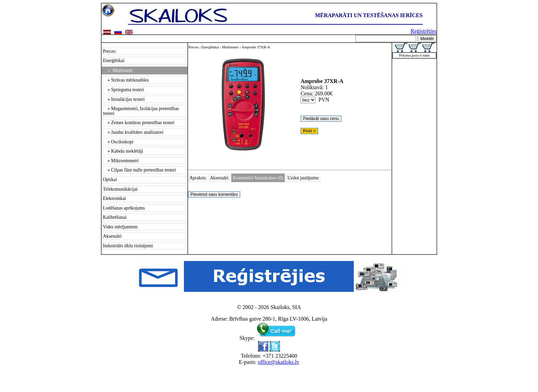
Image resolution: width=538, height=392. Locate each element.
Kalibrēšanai (115, 217)
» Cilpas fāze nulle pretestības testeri (139, 170)
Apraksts (198, 178)
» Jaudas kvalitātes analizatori (133, 132)
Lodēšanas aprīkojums (124, 208)
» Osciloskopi (118, 142)
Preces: (110, 51)
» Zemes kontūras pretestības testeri (139, 123)
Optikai (110, 180)
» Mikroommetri (121, 161)
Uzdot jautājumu (303, 178)
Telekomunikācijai (120, 189)
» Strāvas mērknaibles (126, 80)
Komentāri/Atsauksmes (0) (258, 178)
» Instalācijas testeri (124, 99)
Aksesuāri (112, 236)
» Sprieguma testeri (123, 90)
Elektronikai (114, 198)
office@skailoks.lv (278, 362)
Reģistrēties (423, 31)
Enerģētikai (114, 61)
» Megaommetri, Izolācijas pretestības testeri (141, 111)
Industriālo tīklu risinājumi (128, 246)
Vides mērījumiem (120, 227)
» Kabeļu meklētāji (123, 151)
